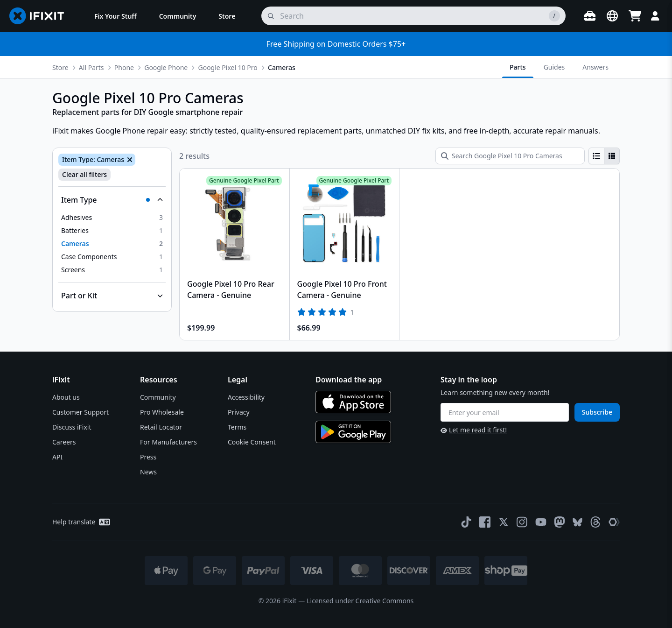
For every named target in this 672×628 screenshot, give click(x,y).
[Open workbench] (590, 16)
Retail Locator (161, 427)
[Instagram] (522, 522)
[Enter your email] (505, 412)
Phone (124, 67)
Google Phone (166, 67)
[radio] (596, 156)
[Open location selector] (612, 16)
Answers (595, 67)
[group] (604, 156)
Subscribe (597, 412)
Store (60, 67)
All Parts (91, 67)
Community (158, 397)
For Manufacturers (168, 442)
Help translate (81, 522)
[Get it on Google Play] (353, 432)
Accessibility (246, 397)
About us (66, 397)
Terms (237, 427)
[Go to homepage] (41, 16)
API (57, 457)
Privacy (239, 412)
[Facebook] (485, 522)
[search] (413, 16)
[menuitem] (115, 16)
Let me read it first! (474, 430)
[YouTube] (541, 522)
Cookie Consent (252, 442)
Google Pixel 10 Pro (227, 67)
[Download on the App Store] (353, 402)
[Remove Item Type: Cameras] (129, 160)
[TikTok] (466, 522)
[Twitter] (504, 522)
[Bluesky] (577, 522)
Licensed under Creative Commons (360, 601)
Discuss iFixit (72, 427)
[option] (112, 218)
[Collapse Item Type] (112, 200)
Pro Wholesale (162, 412)
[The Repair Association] (614, 522)
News (148, 472)
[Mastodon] (560, 522)
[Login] (655, 16)
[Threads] (595, 522)
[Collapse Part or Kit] (112, 296)
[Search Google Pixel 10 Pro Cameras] (510, 156)
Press (148, 457)
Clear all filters (84, 174)
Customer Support (80, 412)
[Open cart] (635, 16)
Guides (554, 67)
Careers (64, 442)
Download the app (349, 380)
